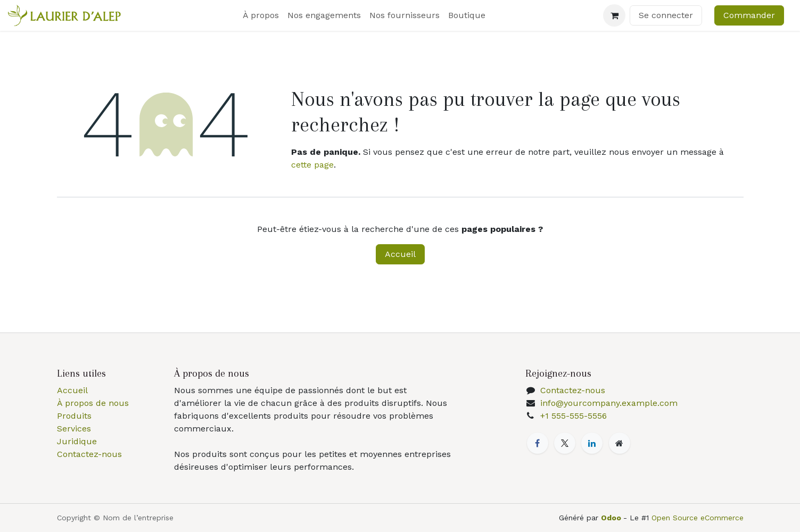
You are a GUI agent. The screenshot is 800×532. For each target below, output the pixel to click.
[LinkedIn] (592, 443)
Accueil (400, 254)
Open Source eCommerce (698, 518)
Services (74, 429)
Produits (74, 416)
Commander (749, 15)
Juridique (77, 441)
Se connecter (666, 15)
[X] (565, 443)
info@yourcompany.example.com (609, 403)
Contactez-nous (89, 454)
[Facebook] (538, 443)
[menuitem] (261, 15)
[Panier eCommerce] (614, 15)
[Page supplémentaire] (620, 443)
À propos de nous (93, 403)
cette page (312, 165)
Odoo (612, 518)
